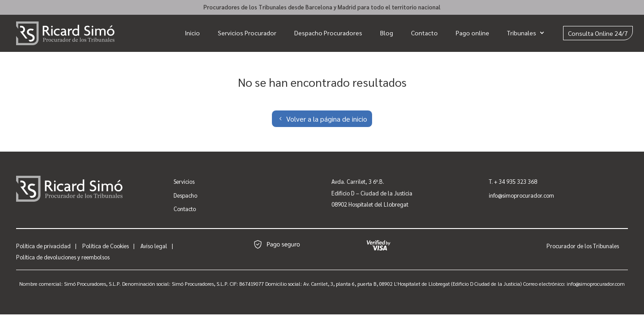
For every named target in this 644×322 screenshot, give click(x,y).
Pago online (472, 33)
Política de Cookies (106, 246)
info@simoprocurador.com (521, 195)
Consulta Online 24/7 (598, 33)
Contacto (424, 33)
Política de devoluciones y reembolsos (63, 257)
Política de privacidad (43, 246)
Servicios (184, 181)
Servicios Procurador (247, 33)
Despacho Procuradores (328, 33)
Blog (387, 33)
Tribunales (522, 33)
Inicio (192, 33)
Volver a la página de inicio (327, 119)
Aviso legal (154, 246)
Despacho (185, 195)
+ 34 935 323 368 (516, 181)
